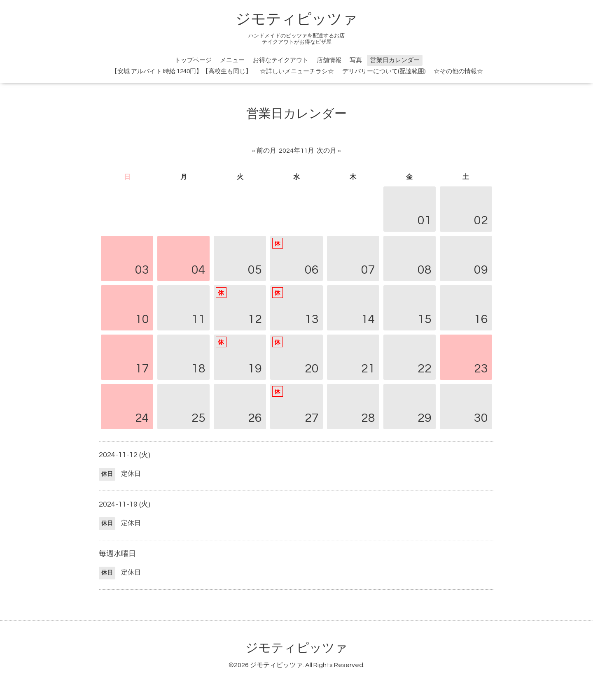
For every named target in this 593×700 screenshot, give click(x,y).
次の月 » (329, 151)
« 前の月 (264, 151)
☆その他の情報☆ (458, 71)
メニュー (232, 60)
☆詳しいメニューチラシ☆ (297, 71)
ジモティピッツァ (296, 19)
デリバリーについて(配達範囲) (384, 71)
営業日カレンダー (395, 60)
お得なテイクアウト (281, 60)
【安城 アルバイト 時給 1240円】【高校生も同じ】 (181, 71)
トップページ (193, 60)
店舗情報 (329, 60)
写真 (356, 60)
